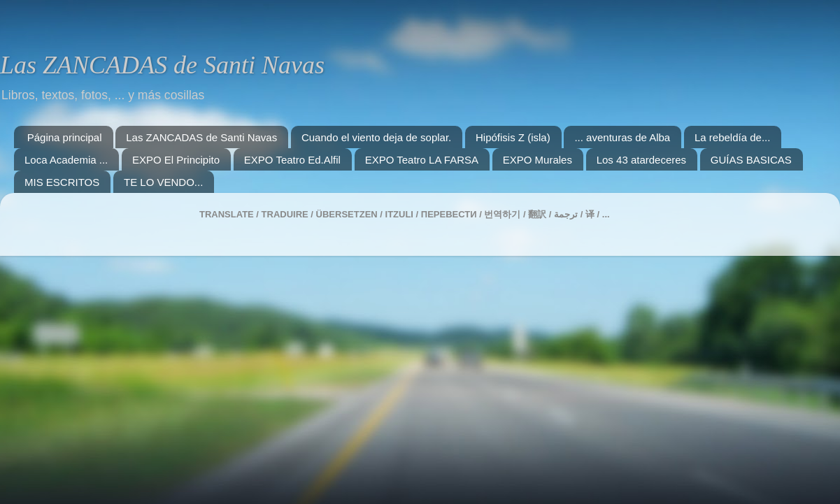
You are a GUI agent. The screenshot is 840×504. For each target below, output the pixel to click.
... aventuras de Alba (622, 137)
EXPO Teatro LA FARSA (422, 160)
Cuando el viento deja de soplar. (376, 137)
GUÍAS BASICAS (751, 160)
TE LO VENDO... (163, 182)
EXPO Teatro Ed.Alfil (292, 160)
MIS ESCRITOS (62, 182)
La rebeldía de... (732, 137)
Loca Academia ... (66, 160)
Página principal (65, 137)
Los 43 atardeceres (641, 160)
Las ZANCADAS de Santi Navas (162, 65)
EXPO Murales (538, 160)
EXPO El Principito (176, 160)
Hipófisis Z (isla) (513, 137)
